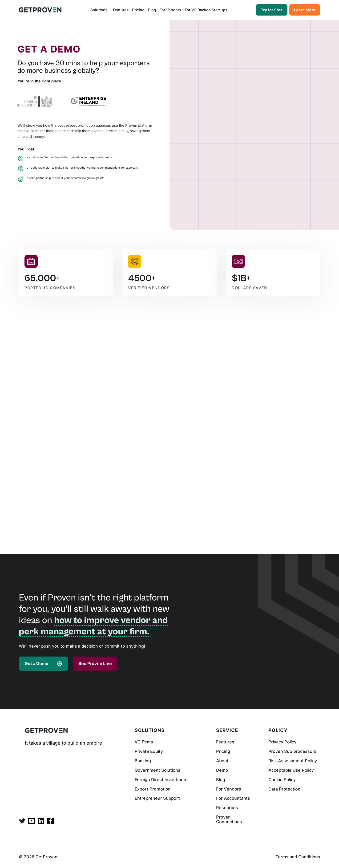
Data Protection (284, 789)
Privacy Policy (282, 742)
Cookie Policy (282, 780)
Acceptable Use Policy (291, 770)
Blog (152, 10)
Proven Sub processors (292, 751)
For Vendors (170, 10)
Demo (222, 770)
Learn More (305, 10)
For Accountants (233, 798)
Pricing (138, 10)
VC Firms (144, 742)
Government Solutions (157, 770)
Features (121, 10)
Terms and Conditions (298, 857)
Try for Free (272, 10)
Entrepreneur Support (157, 798)
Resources (227, 808)
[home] (40, 10)
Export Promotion (153, 789)
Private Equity (149, 751)
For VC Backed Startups (206, 10)
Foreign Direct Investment (161, 780)
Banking (143, 761)
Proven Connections (229, 819)
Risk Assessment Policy (293, 761)
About (222, 761)
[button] (100, 10)
